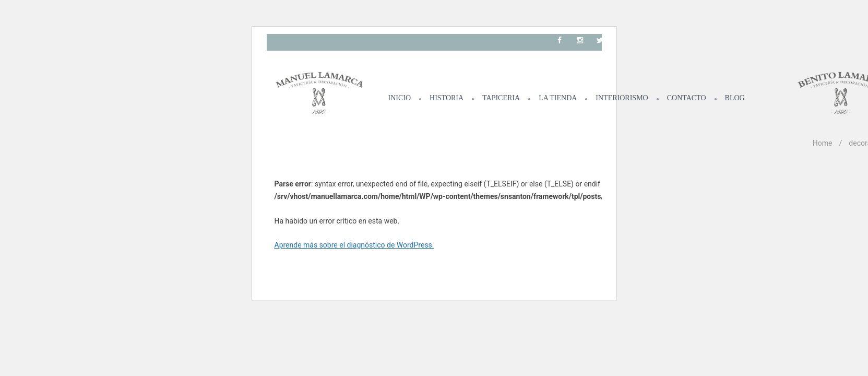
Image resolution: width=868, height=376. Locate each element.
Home (823, 143)
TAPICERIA (501, 98)
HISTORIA (447, 98)
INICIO (400, 98)
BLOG (735, 98)
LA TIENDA (558, 98)
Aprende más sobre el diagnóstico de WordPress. (354, 245)
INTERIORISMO (622, 98)
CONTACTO (687, 98)
